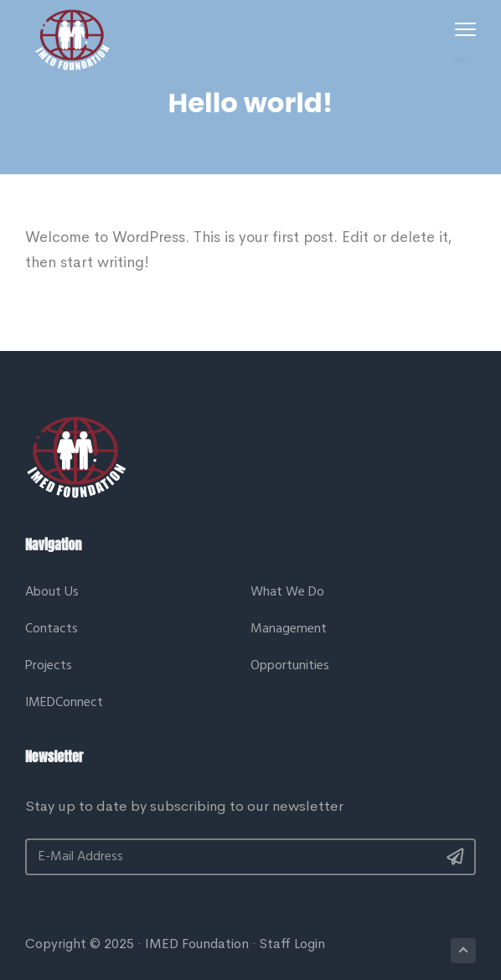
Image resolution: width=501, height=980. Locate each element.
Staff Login (292, 944)
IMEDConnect (64, 703)
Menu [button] (462, 29)
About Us (52, 593)
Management (289, 629)
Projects (49, 666)
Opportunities (290, 666)
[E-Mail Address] (250, 857)
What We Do (287, 593)
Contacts (52, 629)
